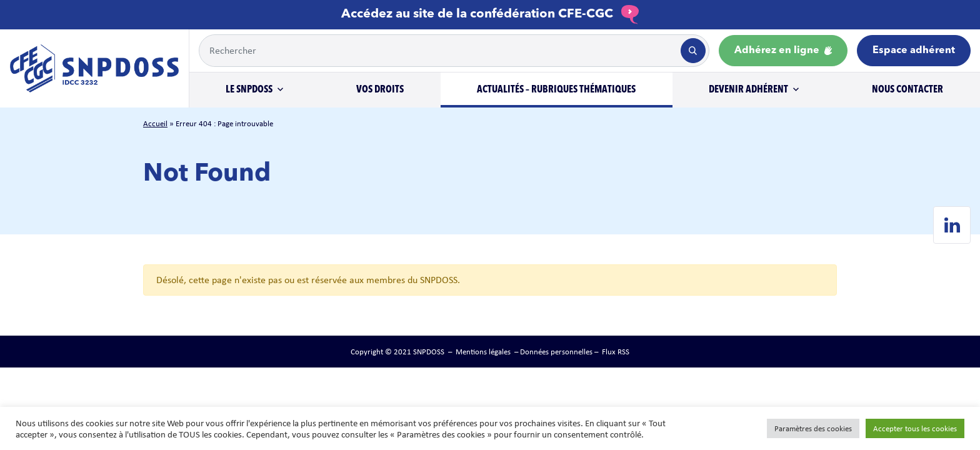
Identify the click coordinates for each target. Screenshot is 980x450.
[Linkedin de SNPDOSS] (952, 225)
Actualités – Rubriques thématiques (556, 90)
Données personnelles (556, 352)
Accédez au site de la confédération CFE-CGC (490, 14)
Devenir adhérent (748, 90)
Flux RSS (616, 352)
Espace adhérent (914, 51)
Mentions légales (483, 352)
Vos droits (380, 90)
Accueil (155, 123)
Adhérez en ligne (783, 51)
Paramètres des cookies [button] (813, 428)
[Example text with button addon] (439, 51)
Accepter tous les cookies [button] (915, 428)
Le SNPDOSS (249, 90)
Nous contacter (907, 90)
